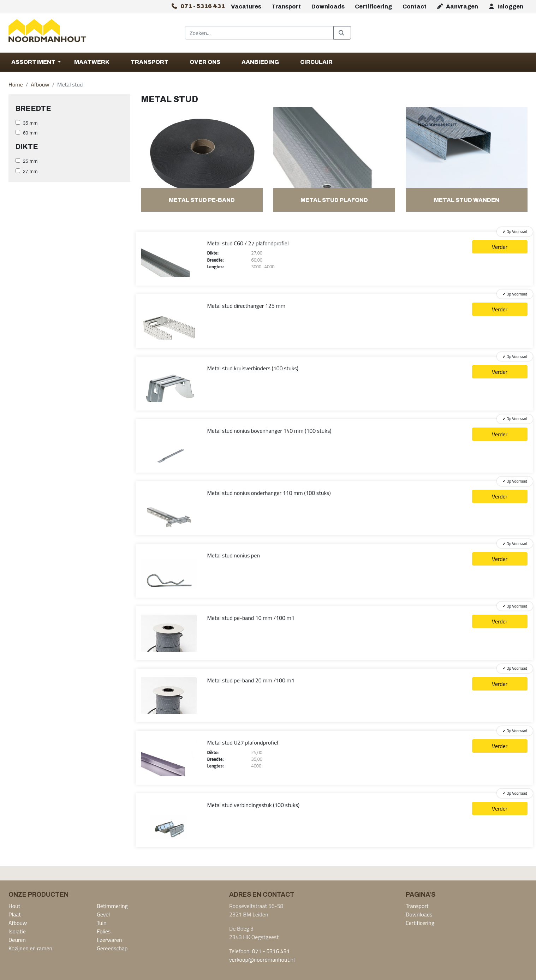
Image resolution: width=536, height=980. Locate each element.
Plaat (15, 914)
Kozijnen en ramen (30, 948)
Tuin (102, 923)
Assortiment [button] (34, 62)
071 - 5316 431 (271, 951)
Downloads (328, 7)
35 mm (30, 123)
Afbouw (40, 84)
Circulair (316, 62)
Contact (415, 7)
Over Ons (205, 62)
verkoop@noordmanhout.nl (262, 960)
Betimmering (112, 906)
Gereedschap (112, 948)
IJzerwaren (109, 940)
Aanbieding (260, 62)
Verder (500, 247)
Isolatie (17, 931)
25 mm (30, 161)
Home (16, 84)
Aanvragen (457, 7)
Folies (104, 931)
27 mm (30, 171)
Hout (14, 906)
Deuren (17, 940)
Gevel (103, 914)
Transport (286, 7)
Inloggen (506, 7)
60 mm (30, 133)
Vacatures (246, 7)
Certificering (373, 7)
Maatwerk (92, 62)
